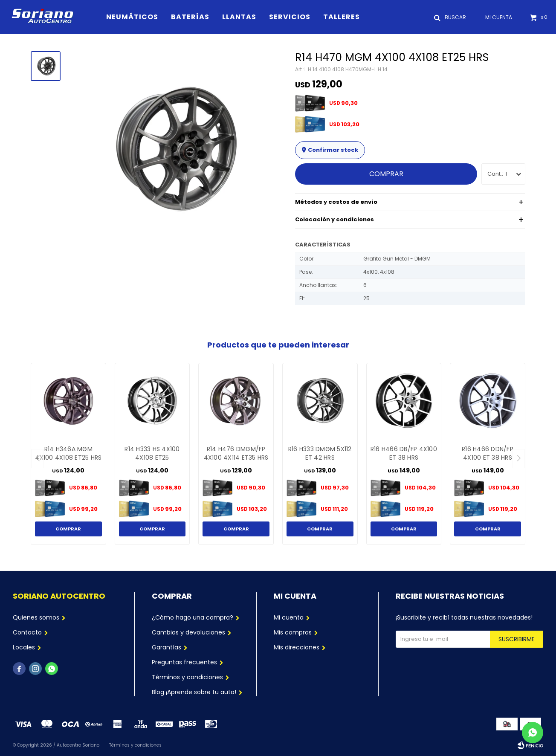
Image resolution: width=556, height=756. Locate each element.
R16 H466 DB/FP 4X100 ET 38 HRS (404, 453)
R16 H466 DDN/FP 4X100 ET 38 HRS (488, 453)
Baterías (190, 17)
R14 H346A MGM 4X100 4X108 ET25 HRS (68, 453)
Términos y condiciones (187, 677)
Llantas (239, 17)
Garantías (167, 647)
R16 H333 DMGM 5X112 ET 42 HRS (320, 453)
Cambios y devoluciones (188, 632)
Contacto (27, 632)
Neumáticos (132, 17)
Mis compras (293, 632)
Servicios (290, 17)
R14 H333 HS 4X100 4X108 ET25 (152, 453)
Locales (24, 647)
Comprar (386, 174)
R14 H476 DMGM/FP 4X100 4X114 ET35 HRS (236, 453)
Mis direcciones (297, 647)
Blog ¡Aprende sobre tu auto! (194, 692)
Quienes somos (36, 617)
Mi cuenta (289, 617)
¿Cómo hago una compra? (193, 617)
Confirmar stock (333, 150)
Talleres (342, 17)
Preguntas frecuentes (184, 662)
